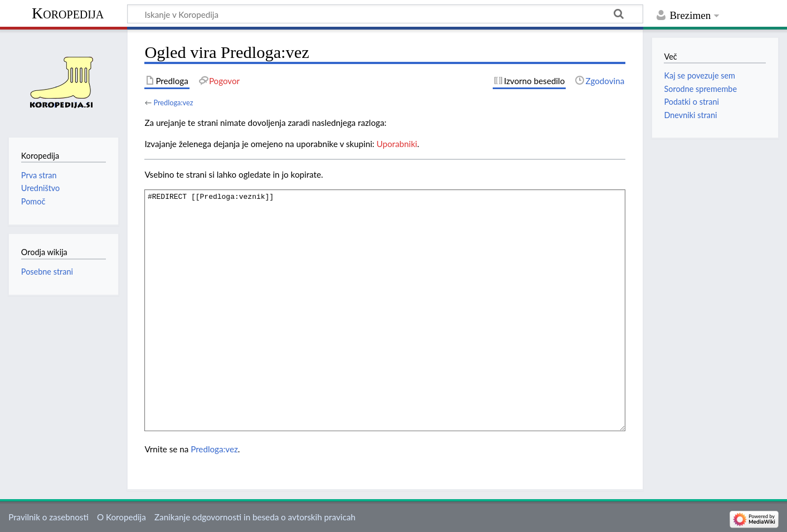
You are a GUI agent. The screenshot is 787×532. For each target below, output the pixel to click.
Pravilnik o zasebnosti (48, 517)
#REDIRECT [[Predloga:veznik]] (385, 310)
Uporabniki (397, 144)
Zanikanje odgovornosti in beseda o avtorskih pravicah (255, 517)
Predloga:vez (173, 103)
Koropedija (68, 13)
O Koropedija (122, 517)
